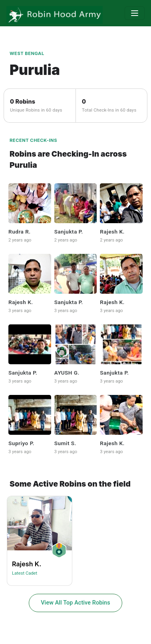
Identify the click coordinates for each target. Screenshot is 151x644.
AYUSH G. (67, 373)
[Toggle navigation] (135, 13)
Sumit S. (65, 443)
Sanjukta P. (69, 232)
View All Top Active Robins (75, 603)
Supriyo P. (21, 443)
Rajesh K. (112, 232)
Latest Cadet (25, 573)
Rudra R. (20, 232)
